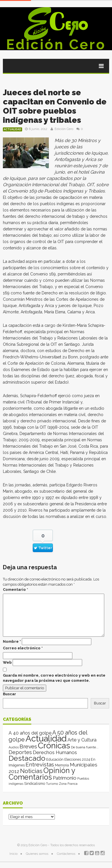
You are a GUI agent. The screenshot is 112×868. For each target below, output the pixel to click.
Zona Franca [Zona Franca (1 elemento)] (68, 784)
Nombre (12, 641)
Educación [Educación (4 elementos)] (55, 759)
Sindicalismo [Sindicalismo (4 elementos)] (35, 783)
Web (7, 662)
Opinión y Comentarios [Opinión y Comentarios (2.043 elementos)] (42, 774)
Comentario (16, 590)
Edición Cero (56, 44)
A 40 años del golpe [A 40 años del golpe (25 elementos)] (30, 733)
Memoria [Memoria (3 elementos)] (62, 765)
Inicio (13, 854)
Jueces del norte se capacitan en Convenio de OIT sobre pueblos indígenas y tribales (55, 106)
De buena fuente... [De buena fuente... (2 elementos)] (85, 747)
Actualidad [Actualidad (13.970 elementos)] (46, 738)
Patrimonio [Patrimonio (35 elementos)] (65, 778)
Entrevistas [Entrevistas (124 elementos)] (40, 765)
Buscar (9, 694)
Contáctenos (66, 854)
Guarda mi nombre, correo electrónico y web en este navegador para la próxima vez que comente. (54, 678)
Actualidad (12, 129)
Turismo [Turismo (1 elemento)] (52, 784)
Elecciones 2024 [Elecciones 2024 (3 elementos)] (77, 760)
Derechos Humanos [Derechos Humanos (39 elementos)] (55, 752)
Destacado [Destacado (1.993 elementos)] (27, 758)
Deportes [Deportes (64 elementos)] (20, 752)
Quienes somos (37, 854)
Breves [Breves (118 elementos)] (28, 746)
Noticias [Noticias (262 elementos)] (31, 771)
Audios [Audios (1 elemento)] (14, 747)
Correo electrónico (23, 648)
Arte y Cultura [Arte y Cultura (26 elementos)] (82, 740)
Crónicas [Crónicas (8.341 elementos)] (54, 745)
